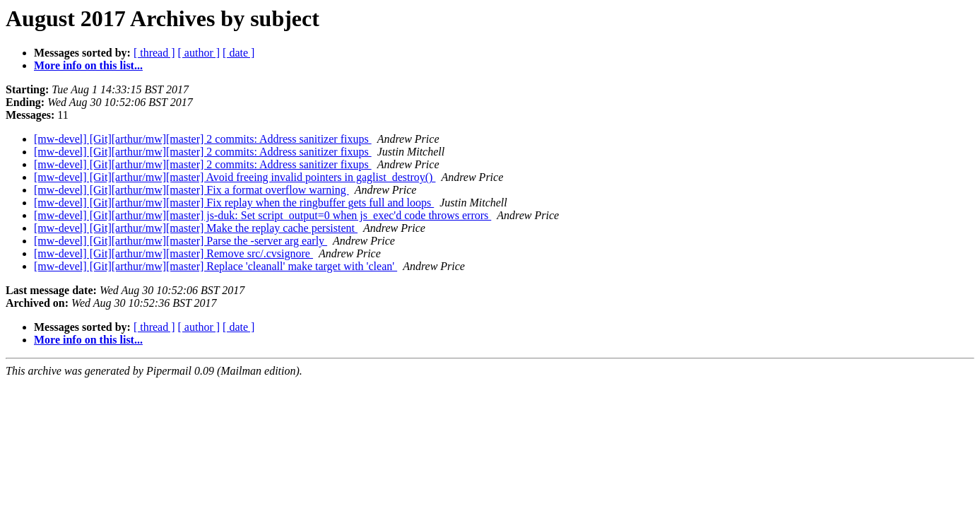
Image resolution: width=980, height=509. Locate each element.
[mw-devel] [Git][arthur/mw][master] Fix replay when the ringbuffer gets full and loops (234, 203)
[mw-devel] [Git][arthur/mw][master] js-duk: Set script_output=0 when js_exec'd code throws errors (262, 215)
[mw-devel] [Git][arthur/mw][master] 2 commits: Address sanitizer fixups (203, 139)
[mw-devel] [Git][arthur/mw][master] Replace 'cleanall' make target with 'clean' (216, 266)
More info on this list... (88, 65)
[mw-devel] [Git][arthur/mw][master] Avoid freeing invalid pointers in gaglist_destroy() (235, 177)
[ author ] (199, 53)
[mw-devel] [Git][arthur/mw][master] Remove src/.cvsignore (173, 253)
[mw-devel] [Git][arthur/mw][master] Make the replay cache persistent (196, 228)
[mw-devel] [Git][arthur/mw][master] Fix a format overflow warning (191, 190)
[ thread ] (154, 53)
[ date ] (238, 53)
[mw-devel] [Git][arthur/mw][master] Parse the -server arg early (181, 241)
